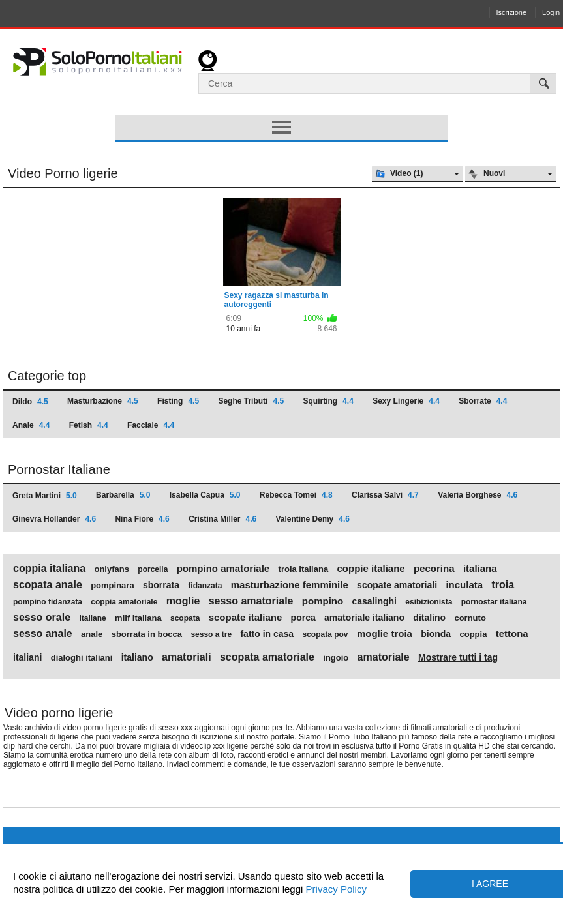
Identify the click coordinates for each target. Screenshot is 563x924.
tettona (512, 634)
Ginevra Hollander (54, 519)
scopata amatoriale (267, 657)
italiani (27, 657)
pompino (323, 601)
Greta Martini (45, 496)
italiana (480, 569)
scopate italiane (246, 618)
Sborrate (483, 401)
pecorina (434, 569)
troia (503, 585)
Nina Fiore (142, 519)
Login (551, 12)
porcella (153, 569)
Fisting (178, 401)
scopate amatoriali (397, 585)
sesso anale (43, 634)
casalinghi (374, 601)
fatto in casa (267, 634)
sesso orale (42, 618)
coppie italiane (371, 569)
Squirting (328, 401)
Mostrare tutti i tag (458, 657)
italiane (92, 618)
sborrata (161, 585)
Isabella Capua (205, 495)
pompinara (112, 586)
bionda (436, 634)
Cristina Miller (222, 519)
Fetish (89, 425)
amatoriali (187, 657)
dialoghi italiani (82, 658)
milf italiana (138, 618)
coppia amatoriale (124, 602)
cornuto (470, 618)
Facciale (151, 425)
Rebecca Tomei (296, 495)
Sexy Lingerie (406, 401)
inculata (464, 585)
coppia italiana (49, 569)
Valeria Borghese (478, 495)
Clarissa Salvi (385, 495)
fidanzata (205, 586)
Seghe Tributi (251, 401)
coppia (473, 634)
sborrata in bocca (147, 634)
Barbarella (123, 495)
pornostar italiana (494, 602)
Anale (31, 425)
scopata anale (48, 585)
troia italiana (304, 569)
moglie (183, 601)
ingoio (336, 658)
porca (303, 618)
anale (92, 634)
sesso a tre (211, 634)
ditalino (429, 618)
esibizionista (429, 602)
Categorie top (47, 376)
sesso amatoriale (251, 601)
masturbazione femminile (290, 585)
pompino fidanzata (48, 602)
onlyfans (111, 569)
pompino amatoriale (223, 569)
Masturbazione (103, 401)
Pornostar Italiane (59, 469)
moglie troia (385, 634)
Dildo (30, 402)
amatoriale (384, 657)
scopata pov (326, 634)
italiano (137, 657)
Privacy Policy (335, 889)
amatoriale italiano (364, 618)
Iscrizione (511, 12)
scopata (185, 618)
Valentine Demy (313, 519)
